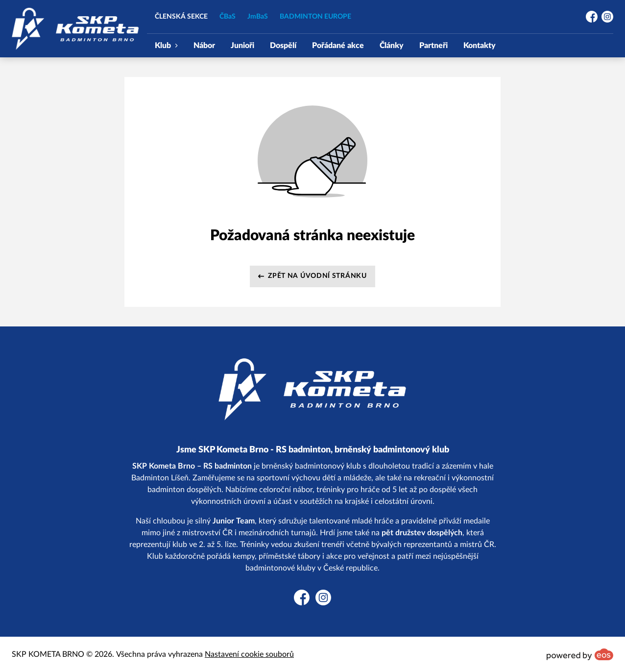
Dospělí (283, 46)
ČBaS (228, 17)
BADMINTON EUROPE (315, 17)
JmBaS (258, 17)
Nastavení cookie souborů (249, 654)
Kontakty (480, 46)
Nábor (204, 46)
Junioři (242, 46)
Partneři (433, 46)
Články (392, 46)
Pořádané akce (338, 46)
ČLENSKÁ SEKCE (181, 17)
